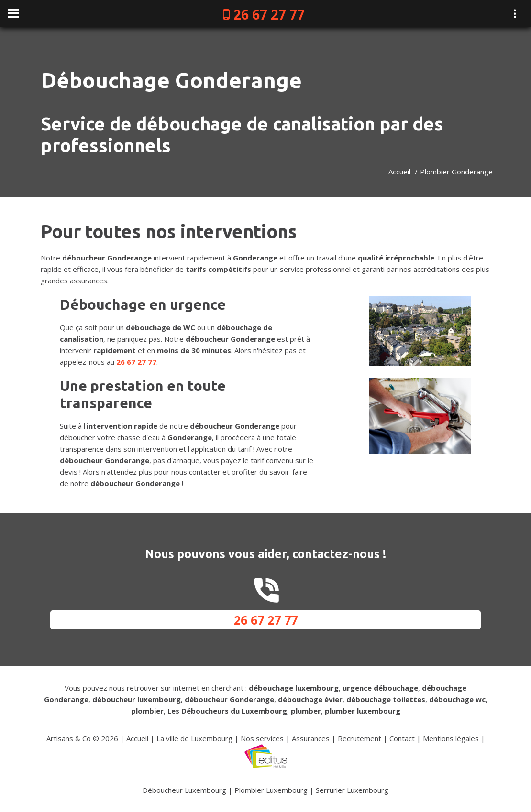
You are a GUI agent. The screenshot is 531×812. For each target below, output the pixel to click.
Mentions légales (451, 738)
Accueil (399, 172)
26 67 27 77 (269, 14)
